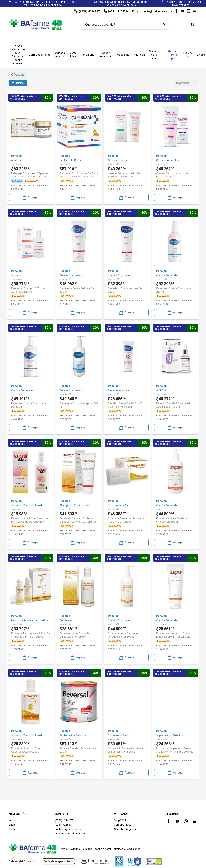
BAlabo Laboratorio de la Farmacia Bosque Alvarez (18, 55)
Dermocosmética (40, 55)
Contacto (14, 829)
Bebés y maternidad (106, 55)
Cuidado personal (60, 55)
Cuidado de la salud (154, 55)
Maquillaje (123, 55)
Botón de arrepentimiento (58, 861)
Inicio (12, 820)
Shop (12, 825)
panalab (17, 75)
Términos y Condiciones (126, 849)
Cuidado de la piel (174, 55)
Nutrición (139, 55)
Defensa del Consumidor (23, 861)
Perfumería (88, 55)
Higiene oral (188, 55)
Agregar (30, 198)
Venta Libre (73, 55)
